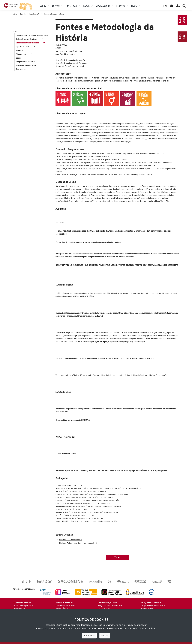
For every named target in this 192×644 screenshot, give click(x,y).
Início (15, 14)
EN (165, 6)
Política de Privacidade (109, 629)
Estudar (23, 14)
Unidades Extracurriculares (28, 43)
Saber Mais (89, 636)
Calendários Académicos (26, 39)
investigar (72, 6)
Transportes (21, 69)
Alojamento (21, 54)
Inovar (86, 6)
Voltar (17, 32)
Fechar (105, 636)
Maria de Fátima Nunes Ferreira (72, 543)
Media (134, 6)
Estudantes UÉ (35, 14)
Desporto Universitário (26, 62)
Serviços (121, 6)
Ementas (20, 50)
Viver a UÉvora (103, 6)
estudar (56, 6)
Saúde (19, 58)
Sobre (43, 6)
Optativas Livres (23, 47)
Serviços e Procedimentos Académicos (32, 35)
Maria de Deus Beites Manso (70, 540)
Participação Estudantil (26, 66)
